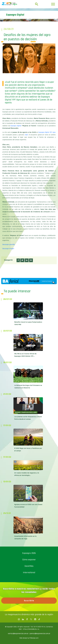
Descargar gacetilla (9, 245)
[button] (18, 260)
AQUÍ (26, 135)
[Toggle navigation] (53, 4)
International (29, 572)
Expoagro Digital (16, 126)
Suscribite (29, 601)
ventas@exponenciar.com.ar (18, 634)
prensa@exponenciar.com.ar (40, 634)
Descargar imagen (8, 249)
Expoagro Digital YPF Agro (47, 132)
